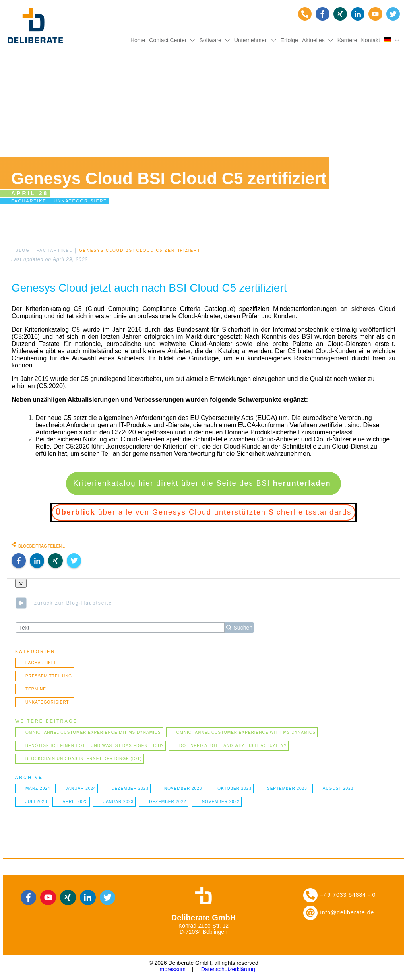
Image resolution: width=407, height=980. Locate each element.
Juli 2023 (36, 802)
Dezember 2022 (168, 802)
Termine (36, 689)
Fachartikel (30, 201)
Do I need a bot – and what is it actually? (233, 746)
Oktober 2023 (235, 788)
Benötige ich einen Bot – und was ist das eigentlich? (95, 746)
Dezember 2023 (130, 788)
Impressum (172, 969)
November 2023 (183, 788)
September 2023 (287, 788)
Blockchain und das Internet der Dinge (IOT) (84, 759)
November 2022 (221, 802)
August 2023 (338, 788)
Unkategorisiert (80, 201)
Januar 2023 (118, 802)
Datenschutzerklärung (228, 969)
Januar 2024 (81, 788)
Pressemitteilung (49, 676)
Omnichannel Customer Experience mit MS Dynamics (93, 732)
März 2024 (38, 788)
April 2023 (76, 802)
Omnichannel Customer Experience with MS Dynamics (246, 732)
